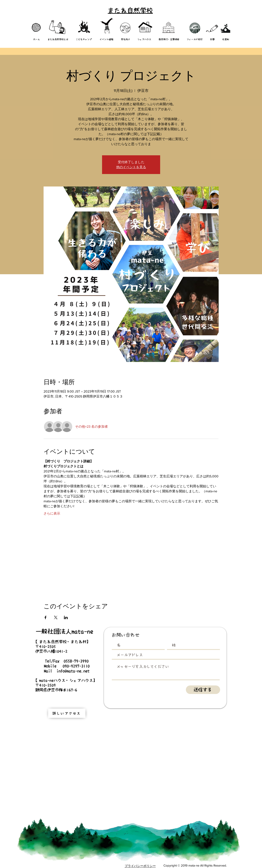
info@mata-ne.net (73, 671)
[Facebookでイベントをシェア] (46, 617)
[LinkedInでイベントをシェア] (66, 617)
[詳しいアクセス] (67, 713)
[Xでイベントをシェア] (56, 617)
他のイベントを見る (131, 167)
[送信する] (203, 690)
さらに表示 (52, 513)
